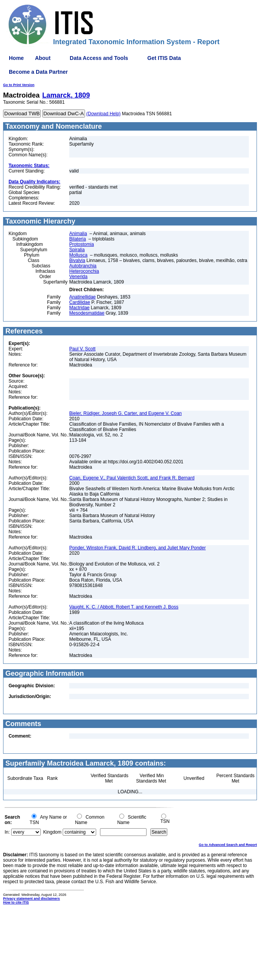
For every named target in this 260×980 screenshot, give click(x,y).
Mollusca (78, 255)
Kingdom (52, 832)
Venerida (78, 277)
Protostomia (82, 244)
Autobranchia (83, 266)
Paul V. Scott (82, 349)
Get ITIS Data (164, 58)
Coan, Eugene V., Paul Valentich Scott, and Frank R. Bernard (132, 478)
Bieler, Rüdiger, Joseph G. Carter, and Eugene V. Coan (125, 413)
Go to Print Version (19, 85)
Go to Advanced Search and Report (228, 845)
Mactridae (79, 308)
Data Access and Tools (99, 58)
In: (7, 832)
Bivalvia (77, 260)
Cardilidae (80, 302)
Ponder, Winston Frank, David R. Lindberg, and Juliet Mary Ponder (137, 548)
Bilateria (77, 239)
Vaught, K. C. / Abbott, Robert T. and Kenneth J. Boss (124, 607)
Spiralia (77, 250)
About (43, 58)
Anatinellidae (82, 297)
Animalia (78, 234)
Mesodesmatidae (87, 313)
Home (16, 58)
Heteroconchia (84, 271)
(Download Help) (103, 114)
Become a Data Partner (38, 72)
